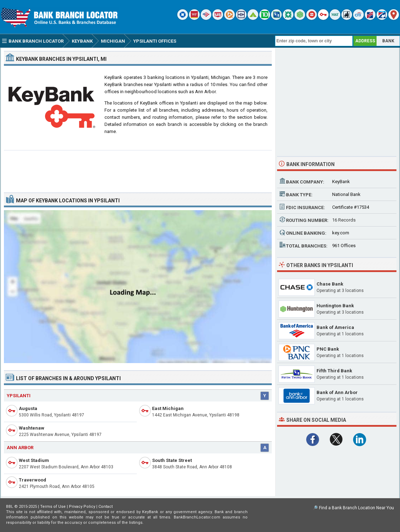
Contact (106, 507)
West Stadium (34, 460)
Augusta (28, 408)
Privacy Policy (82, 507)
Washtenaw (32, 428)
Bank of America (335, 327)
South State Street (172, 460)
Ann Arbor (20, 448)
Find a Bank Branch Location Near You (356, 508)
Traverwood (33, 480)
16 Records (344, 220)
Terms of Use (53, 507)
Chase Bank (330, 284)
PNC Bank (328, 349)
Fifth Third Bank (334, 371)
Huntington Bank (335, 306)
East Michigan (168, 408)
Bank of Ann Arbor (337, 392)
